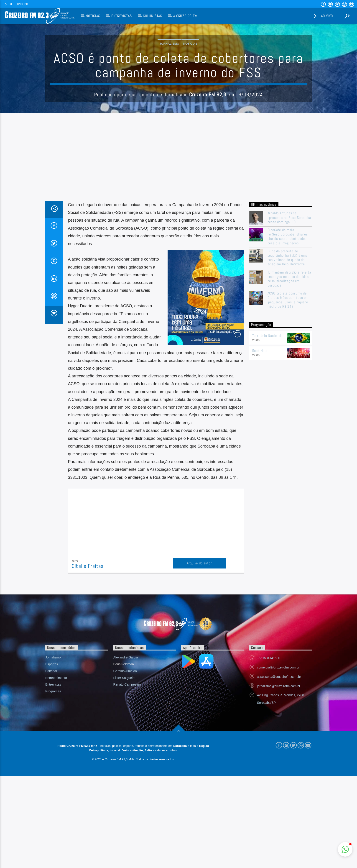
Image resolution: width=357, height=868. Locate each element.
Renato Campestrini (127, 776)
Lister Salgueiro (124, 770)
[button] (345, 849)
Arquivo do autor (199, 655)
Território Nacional (267, 428)
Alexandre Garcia (126, 749)
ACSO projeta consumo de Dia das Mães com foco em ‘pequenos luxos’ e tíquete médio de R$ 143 (288, 392)
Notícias (93, 16)
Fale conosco (16, 4)
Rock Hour (260, 443)
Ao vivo (323, 16)
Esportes (52, 756)
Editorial (51, 763)
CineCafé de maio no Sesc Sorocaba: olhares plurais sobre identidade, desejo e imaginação (288, 329)
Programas (53, 783)
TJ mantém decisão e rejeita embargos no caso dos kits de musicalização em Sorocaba (289, 371)
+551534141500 (269, 750)
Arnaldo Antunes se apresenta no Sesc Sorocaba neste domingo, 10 (289, 310)
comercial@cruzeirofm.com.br (278, 759)
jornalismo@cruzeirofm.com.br (279, 778)
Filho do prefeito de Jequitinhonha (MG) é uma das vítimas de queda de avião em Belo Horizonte (288, 350)
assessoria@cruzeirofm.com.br (279, 769)
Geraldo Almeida (125, 763)
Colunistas (153, 16)
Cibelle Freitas (88, 658)
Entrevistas (122, 16)
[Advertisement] (178, 259)
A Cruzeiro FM (185, 16)
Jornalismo (169, 90)
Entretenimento (56, 770)
